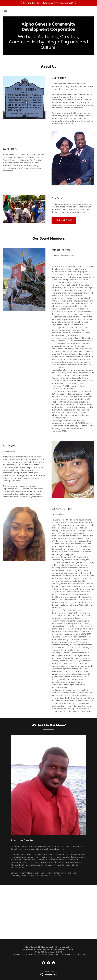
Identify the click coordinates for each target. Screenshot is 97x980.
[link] (48, 30)
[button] (6, 11)
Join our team (64, 220)
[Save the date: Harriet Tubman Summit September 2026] (48, 3)
